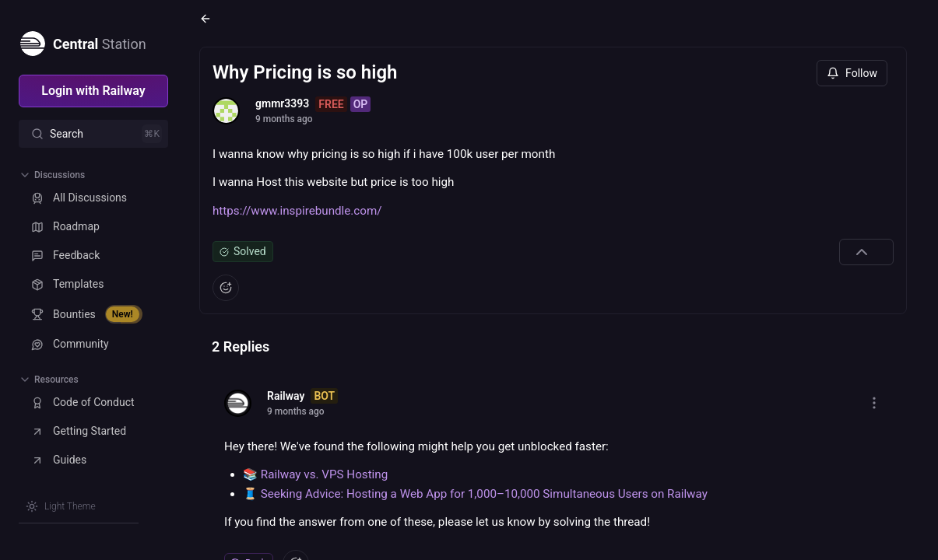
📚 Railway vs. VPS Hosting (315, 474)
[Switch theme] (61, 506)
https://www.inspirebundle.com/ (297, 211)
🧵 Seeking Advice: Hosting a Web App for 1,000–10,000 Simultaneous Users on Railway (475, 494)
